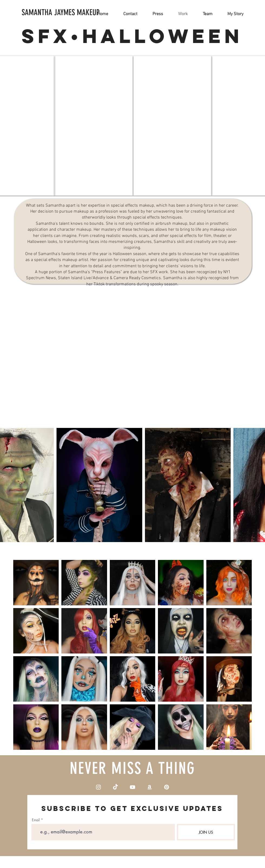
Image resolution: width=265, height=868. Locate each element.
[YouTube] (132, 787)
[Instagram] (98, 787)
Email (36, 820)
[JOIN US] (206, 832)
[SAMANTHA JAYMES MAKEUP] (61, 12)
